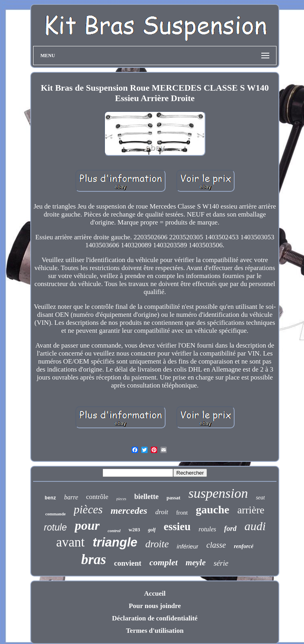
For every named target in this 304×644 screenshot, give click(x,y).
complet (163, 562)
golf (152, 530)
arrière (251, 510)
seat (260, 498)
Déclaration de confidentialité (155, 618)
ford (230, 529)
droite (157, 544)
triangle (115, 542)
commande (55, 514)
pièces (88, 509)
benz (50, 498)
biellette (147, 497)
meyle (195, 563)
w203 (134, 530)
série (221, 563)
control (114, 531)
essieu (177, 527)
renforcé (244, 546)
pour (87, 525)
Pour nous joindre (155, 606)
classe (216, 545)
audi (255, 526)
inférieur (188, 546)
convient (128, 563)
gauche (213, 510)
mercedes (129, 511)
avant (70, 542)
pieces (121, 499)
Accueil (155, 593)
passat (173, 498)
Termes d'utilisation (155, 631)
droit (162, 512)
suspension (218, 493)
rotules (207, 529)
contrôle (97, 497)
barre (71, 497)
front (182, 513)
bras (94, 560)
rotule (55, 527)
